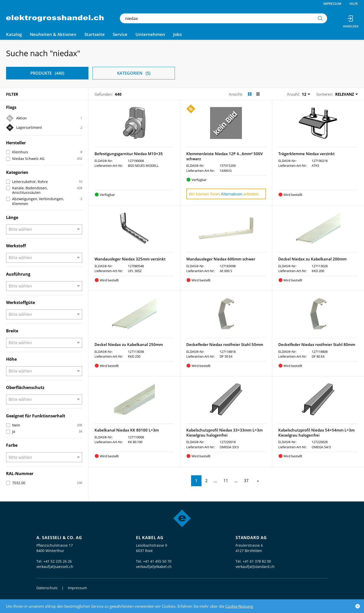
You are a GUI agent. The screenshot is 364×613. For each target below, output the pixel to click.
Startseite (95, 34)
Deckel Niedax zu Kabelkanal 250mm (129, 344)
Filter (12, 94)
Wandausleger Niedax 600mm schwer (221, 259)
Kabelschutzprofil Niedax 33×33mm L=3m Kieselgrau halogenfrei (224, 433)
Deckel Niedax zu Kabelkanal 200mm (312, 259)
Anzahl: (293, 94)
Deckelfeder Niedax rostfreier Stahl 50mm (225, 344)
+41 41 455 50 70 (157, 561)
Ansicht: (236, 94)
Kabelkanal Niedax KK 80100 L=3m (127, 430)
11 (226, 481)
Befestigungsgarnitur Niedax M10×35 (129, 154)
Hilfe (354, 4)
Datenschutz (47, 588)
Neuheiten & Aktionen (53, 34)
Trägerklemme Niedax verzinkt (306, 154)
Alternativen (232, 194)
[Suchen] (320, 18)
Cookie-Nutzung (239, 606)
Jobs (177, 34)
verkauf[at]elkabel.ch (154, 567)
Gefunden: (104, 94)
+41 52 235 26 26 (58, 561)
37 (246, 481)
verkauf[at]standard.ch (255, 567)
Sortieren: (325, 94)
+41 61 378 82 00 (257, 561)
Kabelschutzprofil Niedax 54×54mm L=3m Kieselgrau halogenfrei (316, 433)
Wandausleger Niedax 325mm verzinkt (130, 259)
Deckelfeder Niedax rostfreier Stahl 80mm (317, 344)
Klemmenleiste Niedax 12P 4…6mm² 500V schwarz (224, 156)
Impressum (332, 4)
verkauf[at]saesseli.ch (55, 567)
